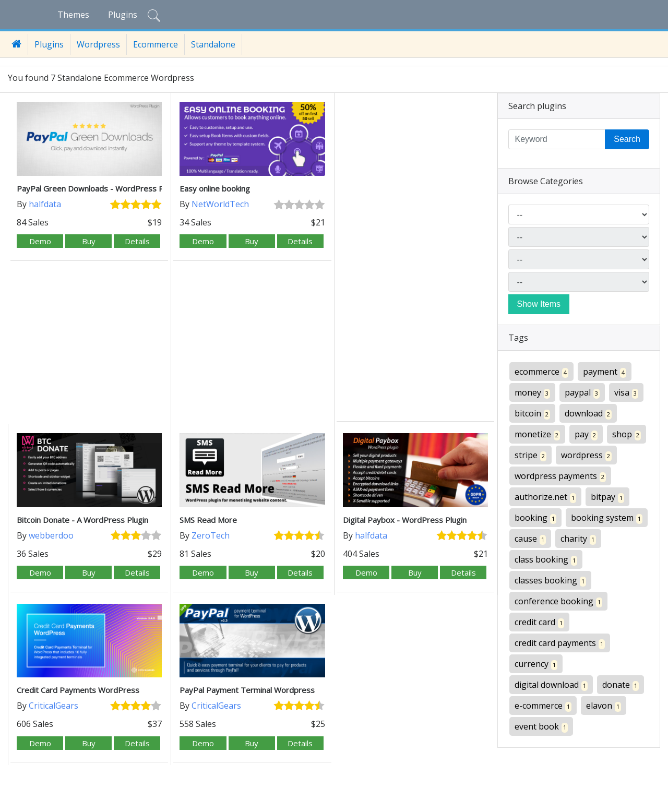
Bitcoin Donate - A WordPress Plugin (82, 520)
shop (627, 434)
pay (586, 434)
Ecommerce (156, 44)
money (532, 393)
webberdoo (51, 535)
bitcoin (532, 414)
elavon (604, 706)
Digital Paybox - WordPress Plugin (405, 520)
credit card (539, 622)
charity (578, 539)
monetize (537, 434)
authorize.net (545, 497)
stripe (530, 455)
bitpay (607, 497)
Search (627, 139)
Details (137, 241)
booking (535, 518)
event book (541, 727)
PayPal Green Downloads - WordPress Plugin (98, 188)
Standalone (213, 44)
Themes (73, 15)
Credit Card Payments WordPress (78, 690)
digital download (551, 685)
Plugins (123, 15)
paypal (582, 393)
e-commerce (543, 706)
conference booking (558, 601)
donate (621, 685)
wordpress (586, 455)
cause (530, 539)
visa (626, 393)
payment (605, 372)
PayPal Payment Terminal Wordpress (247, 690)
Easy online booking (215, 188)
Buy (89, 241)
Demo (40, 241)
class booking (546, 560)
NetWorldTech (220, 204)
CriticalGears (53, 706)
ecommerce (541, 372)
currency (536, 664)
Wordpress (98, 44)
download (588, 414)
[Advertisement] (415, 258)
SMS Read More (208, 520)
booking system (607, 518)
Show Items (539, 304)
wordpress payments (560, 476)
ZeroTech (211, 535)
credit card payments (560, 643)
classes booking (550, 581)
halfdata (45, 204)
